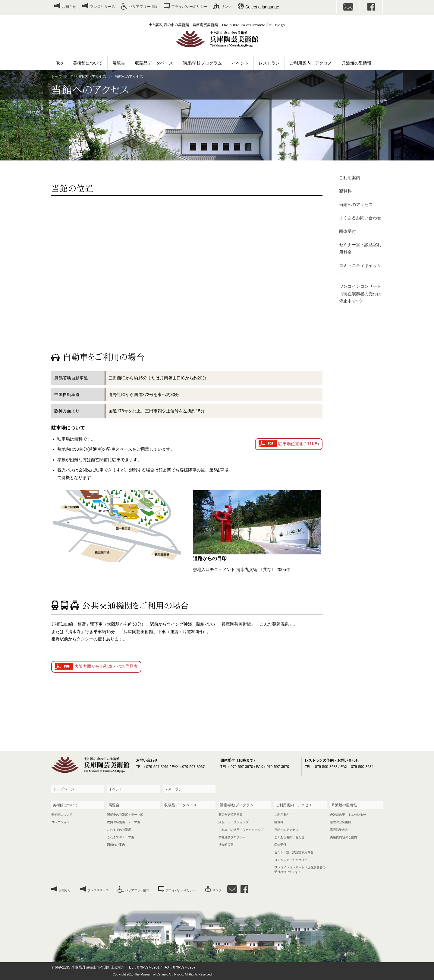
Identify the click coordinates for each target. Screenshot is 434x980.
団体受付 (348, 231)
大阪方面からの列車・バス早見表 (106, 666)
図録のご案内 (116, 845)
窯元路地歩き (339, 830)
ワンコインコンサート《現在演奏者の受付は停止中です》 (360, 294)
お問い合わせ (348, 7)
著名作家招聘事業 (231, 815)
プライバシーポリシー (189, 7)
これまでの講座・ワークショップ (241, 830)
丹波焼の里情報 (357, 63)
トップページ (64, 789)
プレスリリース (102, 7)
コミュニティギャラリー (360, 269)
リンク (226, 7)
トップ (57, 77)
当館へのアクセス (356, 205)
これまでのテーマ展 (121, 837)
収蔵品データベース (154, 63)
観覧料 (345, 191)
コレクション (60, 822)
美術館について (88, 63)
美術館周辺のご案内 (344, 837)
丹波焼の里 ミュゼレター (348, 815)
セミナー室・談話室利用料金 (360, 248)
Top (60, 63)
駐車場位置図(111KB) (299, 444)
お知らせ (69, 7)
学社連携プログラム (232, 837)
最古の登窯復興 (341, 822)
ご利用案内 (350, 178)
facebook (371, 7)
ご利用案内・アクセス (311, 63)
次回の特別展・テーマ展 (124, 822)
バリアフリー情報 (143, 7)
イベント (240, 63)
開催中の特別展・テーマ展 (125, 815)
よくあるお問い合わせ (360, 218)
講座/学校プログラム (203, 63)
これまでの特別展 (119, 830)
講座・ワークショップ (234, 822)
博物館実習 (226, 845)
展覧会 (119, 63)
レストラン (269, 63)
